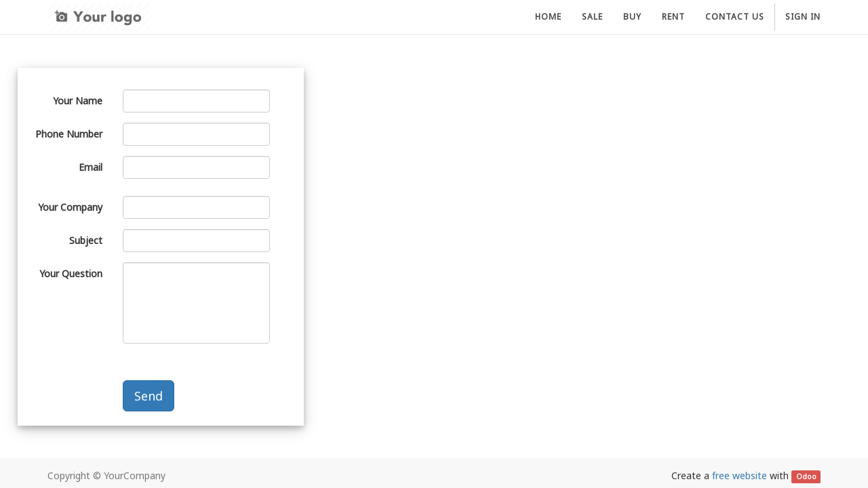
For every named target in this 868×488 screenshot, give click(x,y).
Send (149, 396)
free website (739, 475)
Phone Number (69, 134)
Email (91, 167)
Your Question (71, 273)
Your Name (78, 101)
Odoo (806, 476)
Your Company (70, 207)
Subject (86, 240)
